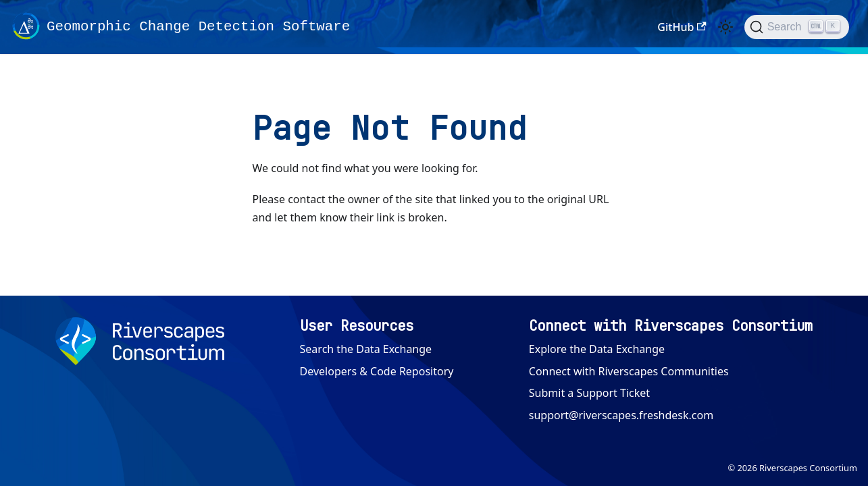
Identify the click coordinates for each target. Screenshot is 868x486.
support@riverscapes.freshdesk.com (621, 415)
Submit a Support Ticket (589, 393)
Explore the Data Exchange (597, 349)
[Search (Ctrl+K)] (797, 27)
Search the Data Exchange (366, 349)
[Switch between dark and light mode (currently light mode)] (725, 27)
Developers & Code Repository (377, 371)
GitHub (682, 27)
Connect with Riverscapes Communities (629, 371)
